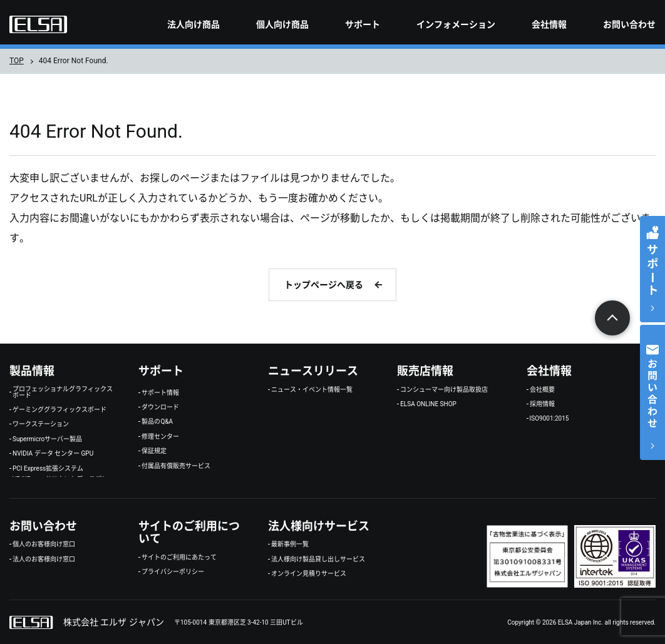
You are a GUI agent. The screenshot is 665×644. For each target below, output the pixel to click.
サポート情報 (160, 393)
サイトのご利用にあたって (179, 558)
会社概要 (542, 390)
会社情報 (549, 24)
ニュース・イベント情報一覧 (312, 390)
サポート (363, 24)
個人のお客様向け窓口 (44, 544)
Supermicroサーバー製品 (47, 439)
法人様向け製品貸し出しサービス (318, 560)
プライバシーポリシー (173, 572)
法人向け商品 (193, 24)
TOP (17, 61)
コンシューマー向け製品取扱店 (444, 390)
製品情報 (32, 371)
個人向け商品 (282, 24)
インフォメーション (456, 24)
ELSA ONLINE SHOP (428, 404)
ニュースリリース (313, 371)
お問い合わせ (629, 24)
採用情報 (542, 404)
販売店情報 (425, 371)
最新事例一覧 (290, 544)
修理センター (160, 437)
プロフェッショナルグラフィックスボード (63, 392)
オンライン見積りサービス (309, 574)
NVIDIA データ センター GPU (53, 454)
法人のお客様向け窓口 (44, 560)
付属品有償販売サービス (176, 466)
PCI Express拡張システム (48, 469)
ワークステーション (41, 424)
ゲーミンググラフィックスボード (59, 410)
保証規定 (154, 451)
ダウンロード (160, 407)
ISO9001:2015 (549, 419)
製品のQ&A (157, 422)
